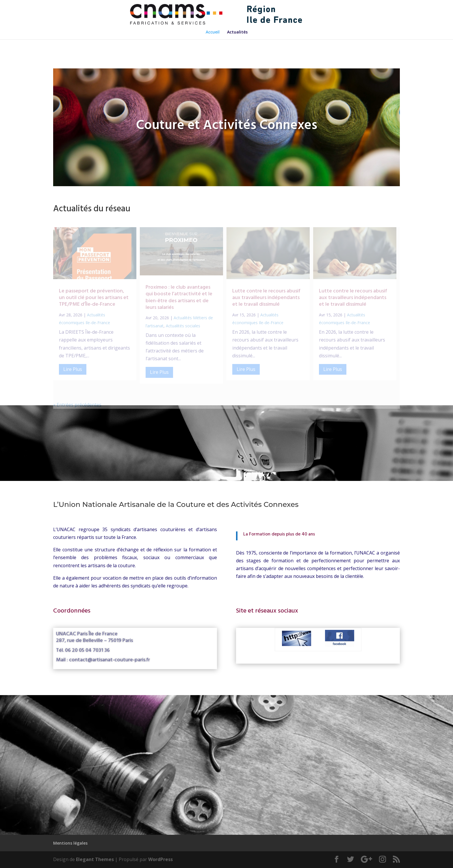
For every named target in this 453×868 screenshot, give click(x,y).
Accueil (213, 32)
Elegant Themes (95, 859)
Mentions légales (70, 843)
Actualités (237, 32)
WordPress (160, 859)
